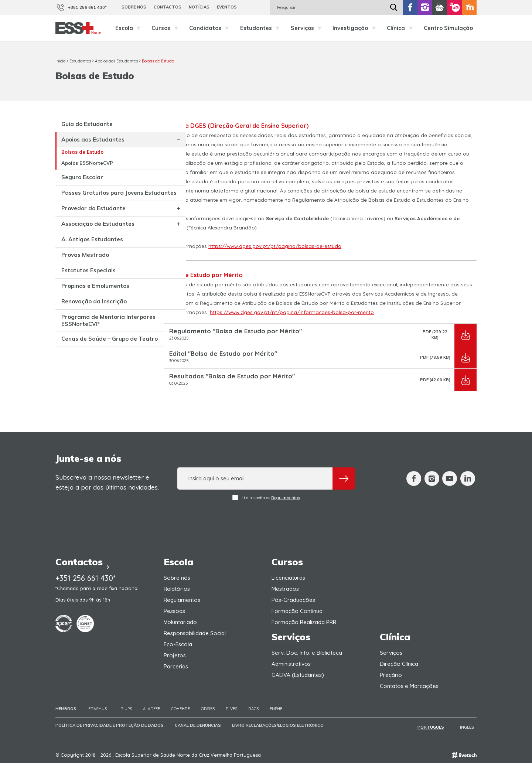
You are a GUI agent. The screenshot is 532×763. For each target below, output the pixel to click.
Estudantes (262, 28)
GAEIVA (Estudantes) (298, 675)
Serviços (308, 28)
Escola (130, 28)
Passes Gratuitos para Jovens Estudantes (85, 209)
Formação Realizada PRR (304, 622)
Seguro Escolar (82, 186)
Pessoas (174, 611)
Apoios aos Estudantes (116, 61)
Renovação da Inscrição (81, 352)
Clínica (402, 28)
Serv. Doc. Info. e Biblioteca (307, 653)
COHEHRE (180, 709)
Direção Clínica (399, 664)
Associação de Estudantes (81, 256)
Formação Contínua (297, 611)
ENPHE (276, 709)
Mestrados (285, 589)
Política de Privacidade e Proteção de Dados (110, 726)
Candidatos (211, 28)
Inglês (469, 726)
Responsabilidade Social (195, 633)
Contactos (168, 7)
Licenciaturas (288, 578)
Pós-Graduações (293, 600)
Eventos (227, 7)
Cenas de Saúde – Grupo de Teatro (86, 403)
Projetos (175, 655)
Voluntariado (180, 622)
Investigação (356, 28)
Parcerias (176, 666)
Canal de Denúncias (198, 726)
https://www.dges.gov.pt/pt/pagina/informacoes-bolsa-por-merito (292, 312)
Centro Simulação (448, 28)
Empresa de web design (464, 754)
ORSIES (208, 709)
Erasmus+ (99, 709)
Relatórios (177, 589)
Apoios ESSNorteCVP (87, 172)
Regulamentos (285, 498)
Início (60, 61)
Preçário (391, 675)
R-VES (231, 709)
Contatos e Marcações (409, 686)
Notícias (199, 7)
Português (438, 726)
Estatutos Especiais (88, 311)
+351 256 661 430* (81, 7)
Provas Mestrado (85, 296)
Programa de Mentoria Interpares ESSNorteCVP (89, 377)
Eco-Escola (178, 644)
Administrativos (291, 664)
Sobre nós (134, 7)
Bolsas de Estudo (158, 61)
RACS (253, 709)
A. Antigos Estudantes (77, 277)
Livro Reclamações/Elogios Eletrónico (278, 726)
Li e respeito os (266, 498)
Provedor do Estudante (78, 234)
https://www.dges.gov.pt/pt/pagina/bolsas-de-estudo (275, 246)
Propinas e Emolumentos (80, 330)
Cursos (167, 28)
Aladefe (151, 709)
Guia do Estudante (87, 127)
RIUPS (126, 709)
